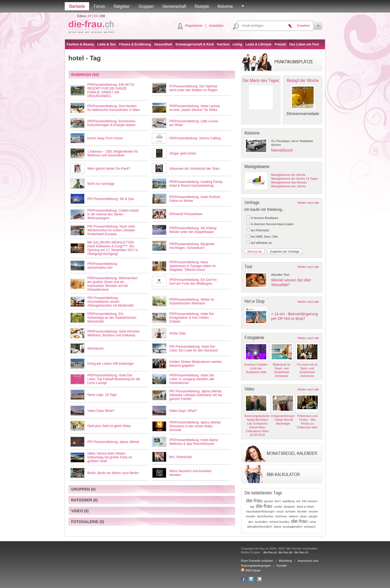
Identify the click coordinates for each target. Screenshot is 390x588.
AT (90, 16)
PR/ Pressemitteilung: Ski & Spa (111, 199)
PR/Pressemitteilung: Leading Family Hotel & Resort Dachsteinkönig (196, 184)
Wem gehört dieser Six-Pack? (109, 169)
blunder (302, 511)
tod (298, 501)
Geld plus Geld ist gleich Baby (109, 426)
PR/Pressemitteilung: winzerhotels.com (103, 266)
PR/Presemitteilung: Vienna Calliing (195, 138)
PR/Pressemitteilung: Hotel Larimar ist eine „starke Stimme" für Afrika (195, 108)
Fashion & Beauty (80, 44)
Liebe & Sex (106, 44)
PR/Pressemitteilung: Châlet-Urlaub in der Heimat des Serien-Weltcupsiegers (113, 214)
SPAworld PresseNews (186, 214)
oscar (280, 511)
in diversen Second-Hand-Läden (272, 224)
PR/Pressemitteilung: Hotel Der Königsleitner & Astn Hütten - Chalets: (192, 318)
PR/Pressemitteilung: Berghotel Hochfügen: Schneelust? (192, 246)
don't (278, 501)
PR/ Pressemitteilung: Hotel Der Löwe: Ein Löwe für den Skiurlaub (194, 349)
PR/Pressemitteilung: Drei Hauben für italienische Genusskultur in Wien (114, 108)
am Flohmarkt (260, 230)
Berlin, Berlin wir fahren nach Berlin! (113, 473)
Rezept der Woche (303, 80)
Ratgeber (122, 6)
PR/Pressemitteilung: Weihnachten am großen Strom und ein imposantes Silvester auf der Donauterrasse (113, 284)
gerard (268, 501)
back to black (305, 507)
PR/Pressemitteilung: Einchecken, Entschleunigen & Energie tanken (112, 123)
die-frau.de (286, 552)
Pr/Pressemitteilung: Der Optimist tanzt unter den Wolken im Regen (193, 88)
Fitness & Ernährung (135, 44)
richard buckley (279, 522)
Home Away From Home (105, 138)
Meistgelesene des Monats (289, 182)
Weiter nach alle (308, 203)
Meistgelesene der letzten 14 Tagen (295, 179)
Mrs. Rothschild (181, 457)
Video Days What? (101, 411)
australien (261, 522)
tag (252, 507)
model (278, 507)
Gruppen (146, 6)
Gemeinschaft (174, 6)
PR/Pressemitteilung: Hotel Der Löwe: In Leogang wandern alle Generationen (192, 379)
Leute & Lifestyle (258, 44)
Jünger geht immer (183, 153)
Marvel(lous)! (282, 150)
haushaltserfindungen (260, 511)
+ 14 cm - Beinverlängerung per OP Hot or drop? (294, 316)
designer (290, 507)
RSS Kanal (251, 570)
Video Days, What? (183, 411)
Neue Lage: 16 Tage (102, 395)
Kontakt (282, 566)
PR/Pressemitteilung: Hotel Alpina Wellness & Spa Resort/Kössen (194, 442)
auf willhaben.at (261, 243)
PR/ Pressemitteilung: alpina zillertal (113, 442)
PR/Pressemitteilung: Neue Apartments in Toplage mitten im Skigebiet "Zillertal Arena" (192, 266)
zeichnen (281, 516)
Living (237, 44)
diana (277, 527)
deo (251, 522)
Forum (99, 6)
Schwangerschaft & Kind (194, 44)
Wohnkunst (96, 349)
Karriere (223, 44)
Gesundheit (163, 44)
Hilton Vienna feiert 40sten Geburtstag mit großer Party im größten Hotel (110, 457)
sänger (313, 516)
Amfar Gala (178, 333)
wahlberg (289, 501)
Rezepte (202, 6)
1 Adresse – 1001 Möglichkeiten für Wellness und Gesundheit (113, 153)
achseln (290, 511)
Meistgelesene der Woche (288, 175)
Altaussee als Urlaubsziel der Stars (194, 169)
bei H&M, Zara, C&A (264, 236)
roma (313, 522)
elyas (303, 516)
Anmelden (216, 26)
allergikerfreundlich (259, 527)
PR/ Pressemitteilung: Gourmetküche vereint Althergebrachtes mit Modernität (110, 302)
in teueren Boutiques (264, 218)
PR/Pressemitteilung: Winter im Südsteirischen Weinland (192, 301)
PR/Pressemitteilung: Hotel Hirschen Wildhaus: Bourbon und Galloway (114, 333)
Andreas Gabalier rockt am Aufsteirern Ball (256, 368)
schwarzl (310, 527)
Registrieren (194, 26)
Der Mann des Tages (261, 80)
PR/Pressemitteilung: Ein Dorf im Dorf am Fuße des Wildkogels (193, 282)
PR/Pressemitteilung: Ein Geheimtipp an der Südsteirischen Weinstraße (112, 318)
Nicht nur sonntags (101, 184)
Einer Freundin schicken (257, 561)
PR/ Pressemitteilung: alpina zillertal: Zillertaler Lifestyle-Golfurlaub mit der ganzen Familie (196, 395)
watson (293, 516)
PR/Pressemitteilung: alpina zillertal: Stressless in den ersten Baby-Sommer (195, 426)
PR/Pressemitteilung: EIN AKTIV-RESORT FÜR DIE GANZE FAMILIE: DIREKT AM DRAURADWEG (111, 90)
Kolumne (225, 6)
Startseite (77, 6)
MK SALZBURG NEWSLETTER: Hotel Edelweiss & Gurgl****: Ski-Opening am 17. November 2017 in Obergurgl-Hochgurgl (113, 248)
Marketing (285, 561)
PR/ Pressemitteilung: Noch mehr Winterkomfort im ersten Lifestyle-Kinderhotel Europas (112, 230)
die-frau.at (270, 552)
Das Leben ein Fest (304, 44)
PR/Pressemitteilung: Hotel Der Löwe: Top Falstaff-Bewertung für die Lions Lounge (114, 379)
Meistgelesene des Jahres (288, 186)
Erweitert (303, 26)
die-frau (254, 501)
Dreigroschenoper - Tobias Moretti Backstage (283, 420)
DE (96, 16)
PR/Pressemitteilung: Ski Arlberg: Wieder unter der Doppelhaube (193, 230)
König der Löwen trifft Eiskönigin (111, 364)
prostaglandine (292, 527)
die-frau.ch (301, 552)
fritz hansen (310, 501)
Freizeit (280, 44)
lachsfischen (265, 516)
